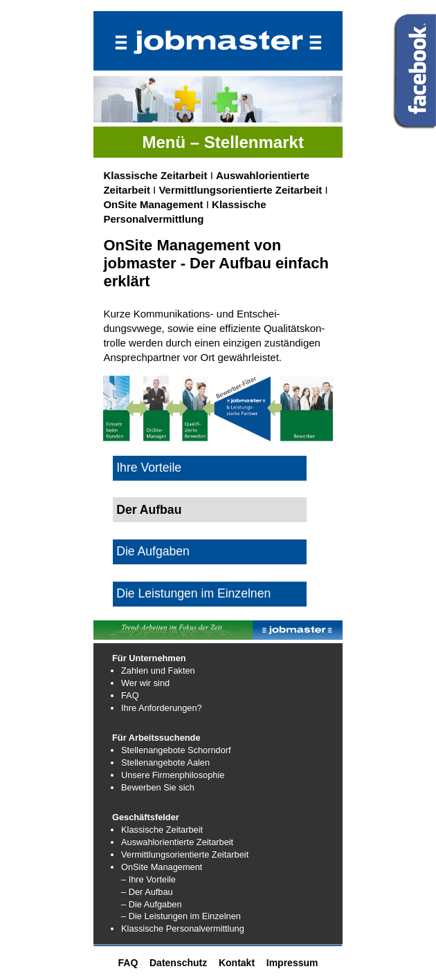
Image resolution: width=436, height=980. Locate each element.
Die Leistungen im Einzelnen (193, 593)
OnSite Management (153, 204)
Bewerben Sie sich (158, 787)
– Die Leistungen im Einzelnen (181, 916)
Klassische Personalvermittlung (183, 928)
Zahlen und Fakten (158, 671)
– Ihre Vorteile (148, 879)
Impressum (292, 963)
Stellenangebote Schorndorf (176, 750)
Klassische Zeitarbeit (155, 175)
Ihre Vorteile (149, 468)
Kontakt (237, 963)
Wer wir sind (145, 683)
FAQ (130, 695)
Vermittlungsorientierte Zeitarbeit (240, 190)
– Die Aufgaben (152, 904)
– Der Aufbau (147, 892)
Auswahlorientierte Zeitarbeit (177, 842)
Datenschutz (178, 963)
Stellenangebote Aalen (165, 762)
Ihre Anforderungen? (162, 708)
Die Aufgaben (153, 551)
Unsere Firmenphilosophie (173, 775)
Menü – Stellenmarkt (222, 142)
